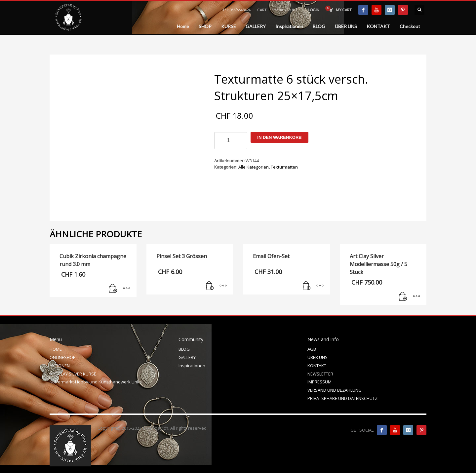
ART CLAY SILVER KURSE (73, 374)
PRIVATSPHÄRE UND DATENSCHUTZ (342, 398)
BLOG (184, 349)
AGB (312, 349)
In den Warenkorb (279, 137)
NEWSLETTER (320, 374)
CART (262, 10)
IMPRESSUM (319, 382)
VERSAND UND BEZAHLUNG (335, 390)
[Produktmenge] (231, 140)
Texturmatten (284, 167)
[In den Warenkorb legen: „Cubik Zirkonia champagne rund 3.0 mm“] (113, 289)
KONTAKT (317, 366)
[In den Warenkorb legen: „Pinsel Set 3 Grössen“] (210, 286)
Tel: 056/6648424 (237, 10)
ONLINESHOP (63, 357)
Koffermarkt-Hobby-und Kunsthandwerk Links (96, 382)
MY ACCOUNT (286, 10)
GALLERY (187, 357)
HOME (56, 349)
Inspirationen (192, 366)
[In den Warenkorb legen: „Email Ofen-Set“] (307, 286)
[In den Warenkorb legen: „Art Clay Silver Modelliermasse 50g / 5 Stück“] (403, 297)
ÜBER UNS (317, 357)
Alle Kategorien (254, 167)
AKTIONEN (60, 366)
